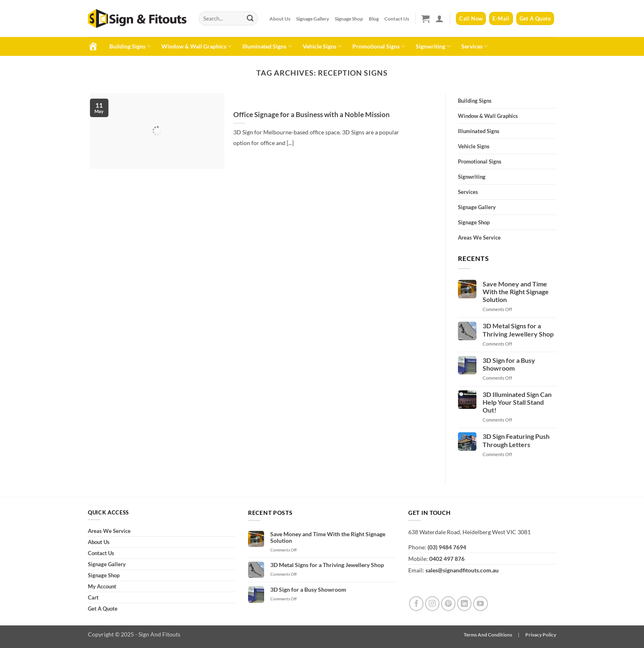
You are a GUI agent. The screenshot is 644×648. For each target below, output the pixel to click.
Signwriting (433, 46)
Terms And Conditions (488, 635)
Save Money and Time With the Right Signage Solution (516, 292)
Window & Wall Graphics (197, 46)
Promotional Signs (379, 46)
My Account (102, 586)
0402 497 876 (447, 559)
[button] (425, 18)
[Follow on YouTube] (481, 604)
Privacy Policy (541, 635)
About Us (280, 18)
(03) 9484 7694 (447, 547)
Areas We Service (479, 238)
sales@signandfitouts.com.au (462, 570)
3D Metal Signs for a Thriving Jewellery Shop (518, 330)
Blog (374, 18)
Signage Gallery (313, 18)
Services (475, 46)
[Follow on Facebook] (416, 604)
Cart (93, 597)
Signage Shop (349, 18)
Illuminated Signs (267, 46)
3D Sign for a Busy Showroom (509, 364)
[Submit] (250, 18)
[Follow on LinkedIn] (465, 604)
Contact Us (397, 18)
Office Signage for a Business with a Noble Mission (312, 115)
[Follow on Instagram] (432, 604)
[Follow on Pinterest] (448, 604)
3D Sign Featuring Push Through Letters (516, 440)
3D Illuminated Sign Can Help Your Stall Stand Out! (517, 402)
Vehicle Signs (322, 46)
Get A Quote (103, 609)
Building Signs (130, 46)
